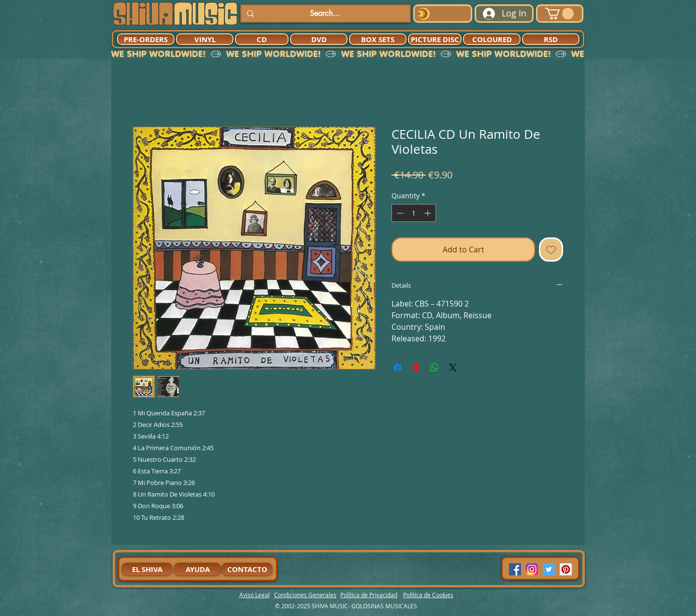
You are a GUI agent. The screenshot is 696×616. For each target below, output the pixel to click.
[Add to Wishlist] (551, 249)
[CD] (262, 39)
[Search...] (325, 14)
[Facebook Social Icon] (515, 569)
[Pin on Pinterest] (416, 367)
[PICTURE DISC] (435, 39)
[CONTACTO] (247, 569)
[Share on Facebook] (398, 367)
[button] (559, 14)
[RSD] (551, 39)
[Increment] (428, 213)
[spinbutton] (414, 213)
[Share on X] (453, 367)
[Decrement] (399, 213)
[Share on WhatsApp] (435, 367)
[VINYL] (205, 39)
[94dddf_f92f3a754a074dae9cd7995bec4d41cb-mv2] (532, 569)
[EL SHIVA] (147, 569)
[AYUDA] (197, 569)
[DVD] (319, 39)
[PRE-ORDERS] (146, 39)
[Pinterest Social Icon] (566, 569)
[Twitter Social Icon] (549, 569)
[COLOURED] (492, 39)
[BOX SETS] (378, 39)
